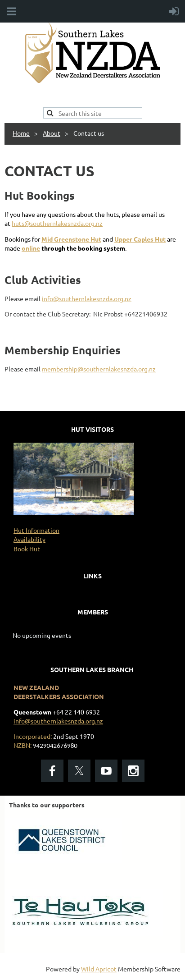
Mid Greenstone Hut (71, 239)
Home (21, 133)
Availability (29, 539)
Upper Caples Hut (140, 239)
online (31, 248)
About (52, 133)
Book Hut (27, 549)
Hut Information (36, 530)
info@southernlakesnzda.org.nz (87, 298)
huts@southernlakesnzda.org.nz (57, 223)
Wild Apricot (99, 969)
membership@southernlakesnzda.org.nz (99, 369)
